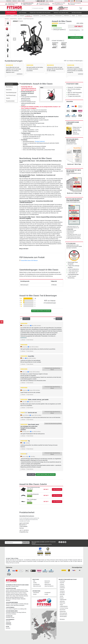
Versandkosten (36, 584)
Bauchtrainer (63, 610)
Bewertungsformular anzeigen (41, 311)
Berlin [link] (15, 590)
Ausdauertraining (11, 13)
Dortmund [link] (22, 591)
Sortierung (26, 319)
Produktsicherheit (10, 101)
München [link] (26, 596)
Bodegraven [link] (14, 612)
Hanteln (61, 596)
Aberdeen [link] (8, 604)
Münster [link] (8, 597)
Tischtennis (62, 591)
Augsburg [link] (12, 590)
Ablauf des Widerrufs (49, 586)
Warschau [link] (8, 628)
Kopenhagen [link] (9, 625)
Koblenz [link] (8, 596)
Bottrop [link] (8, 591)
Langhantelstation (64, 606)
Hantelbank (62, 593)
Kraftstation (62, 588)
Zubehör (8, 98)
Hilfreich (23, 340)
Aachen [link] (8, 590)
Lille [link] (7, 621)
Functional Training (64, 608)
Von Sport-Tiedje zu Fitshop (12, 558)
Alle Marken (62, 619)
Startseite (7, 19)
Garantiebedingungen (11, 93)
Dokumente (9, 90)
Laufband (62, 584)
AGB (34, 581)
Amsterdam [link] (8, 612)
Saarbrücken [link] (9, 599)
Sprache (73, 1)
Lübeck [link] (17, 596)
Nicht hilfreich (30, 340)
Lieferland (67, 1)
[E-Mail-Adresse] (13, 543)
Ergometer (20, 19)
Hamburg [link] (8, 594)
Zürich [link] (17, 586)
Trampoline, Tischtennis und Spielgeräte (40, 13)
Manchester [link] (16, 605)
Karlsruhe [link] (22, 594)
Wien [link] (25, 609)
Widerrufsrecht (48, 584)
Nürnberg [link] (12, 597)
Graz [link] (7, 609)
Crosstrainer (62, 581)
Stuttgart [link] (18, 599)
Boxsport (62, 598)
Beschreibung (9, 87)
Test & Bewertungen (11, 95)
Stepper (61, 605)
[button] (15, 39)
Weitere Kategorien (77, 13)
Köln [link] (11, 596)
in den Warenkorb (76, 37)
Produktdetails (9, 84)
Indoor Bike (62, 595)
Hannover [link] (12, 594)
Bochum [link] (23, 590)
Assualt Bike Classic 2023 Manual (28, 260)
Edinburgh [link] (26, 604)
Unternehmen (9, 1)
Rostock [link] (22, 597)
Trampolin (62, 589)
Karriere (19, 1)
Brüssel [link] (13, 617)
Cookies (35, 583)
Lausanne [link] (13, 586)
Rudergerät (62, 586)
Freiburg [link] (24, 593)
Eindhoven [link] (24, 612)
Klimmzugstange (63, 613)
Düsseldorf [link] (8, 593)
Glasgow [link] (8, 605)
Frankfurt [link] (20, 593)
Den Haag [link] (19, 612)
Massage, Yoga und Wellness (61, 13)
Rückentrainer (63, 611)
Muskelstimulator (63, 615)
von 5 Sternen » (74, 61)
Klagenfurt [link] (15, 609)
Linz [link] (19, 609)
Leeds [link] (12, 604)
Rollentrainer (62, 603)
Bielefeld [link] (19, 590)
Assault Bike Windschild (33, 494)
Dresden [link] (26, 591)
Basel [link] (7, 586)
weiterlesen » (20, 74)
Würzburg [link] (8, 600)
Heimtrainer (62, 601)
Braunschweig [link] (13, 591)
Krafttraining (23, 13)
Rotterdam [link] (14, 614)
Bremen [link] (18, 591)
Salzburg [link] (22, 609)
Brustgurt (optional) (40, 141)
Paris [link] (9, 621)
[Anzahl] (76, 35)
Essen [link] (16, 593)
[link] (68, 106)
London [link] (12, 605)
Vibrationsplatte (63, 617)
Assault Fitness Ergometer (28, 19)
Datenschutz (47, 581)
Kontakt (23, 1)
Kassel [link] (26, 594)
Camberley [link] (21, 604)
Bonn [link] (26, 590)
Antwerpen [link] (8, 617)
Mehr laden (31, 474)
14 (35, 298)
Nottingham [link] (22, 605)
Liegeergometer (63, 600)
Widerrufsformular (37, 586)
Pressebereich (48, 593)
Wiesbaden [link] (23, 599)
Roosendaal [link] (8, 614)
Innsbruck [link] (11, 609)
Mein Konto (79, 1)
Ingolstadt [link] (17, 594)
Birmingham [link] (16, 604)
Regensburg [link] (17, 597)
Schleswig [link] (14, 599)
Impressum (15, 1)
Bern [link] (10, 586)
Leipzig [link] (14, 596)
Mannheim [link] (21, 596)
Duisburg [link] (13, 593)
